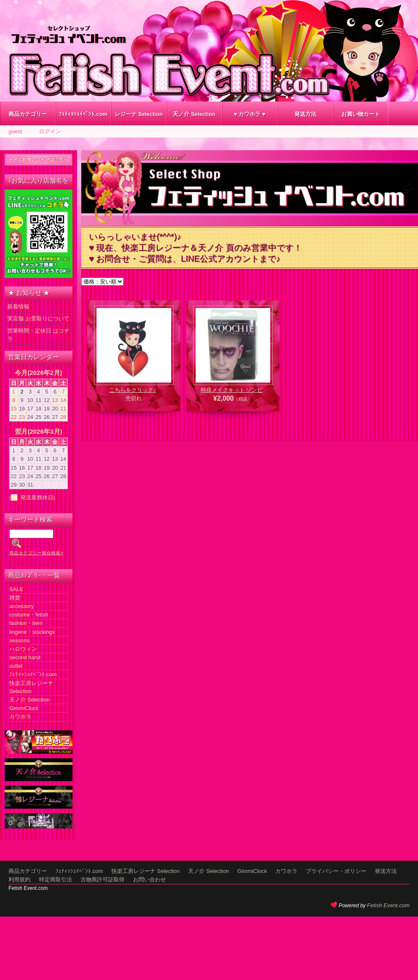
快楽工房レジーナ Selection (145, 871)
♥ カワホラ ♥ (250, 114)
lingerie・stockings (32, 632)
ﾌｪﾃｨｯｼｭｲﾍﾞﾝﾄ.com (83, 114)
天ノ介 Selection (194, 114)
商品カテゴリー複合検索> (36, 553)
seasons (19, 640)
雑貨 (15, 598)
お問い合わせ (149, 880)
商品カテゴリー (28, 114)
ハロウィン (23, 649)
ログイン (50, 131)
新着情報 (18, 307)
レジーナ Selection (139, 114)
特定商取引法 (55, 880)
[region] (250, 188)
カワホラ (20, 717)
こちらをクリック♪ (133, 390)
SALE (16, 589)
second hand (25, 657)
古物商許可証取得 (102, 880)
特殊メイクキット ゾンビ (232, 390)
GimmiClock (24, 708)
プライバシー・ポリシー (336, 871)
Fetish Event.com (388, 905)
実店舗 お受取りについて (38, 318)
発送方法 (305, 114)
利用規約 (19, 880)
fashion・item (26, 623)
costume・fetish (29, 615)
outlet (16, 666)
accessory (22, 606)
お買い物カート (361, 114)
